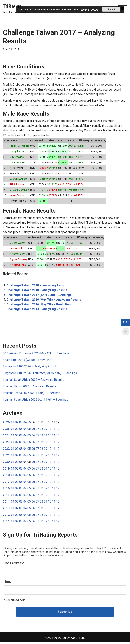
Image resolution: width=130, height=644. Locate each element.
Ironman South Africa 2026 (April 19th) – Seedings (36, 401)
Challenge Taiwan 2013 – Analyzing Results (37, 310)
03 (21, 424)
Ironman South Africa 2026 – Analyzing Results (33, 381)
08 (41, 430)
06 (33, 430)
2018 (6, 477)
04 (25, 424)
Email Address (14, 565)
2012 (6, 517)
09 (46, 430)
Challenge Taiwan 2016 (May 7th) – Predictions (40, 306)
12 (58, 430)
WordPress (78, 640)
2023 (6, 444)
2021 (6, 457)
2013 (6, 510)
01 (13, 424)
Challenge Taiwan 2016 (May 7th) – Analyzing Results (44, 301)
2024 (6, 437)
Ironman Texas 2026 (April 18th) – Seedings (32, 394)
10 (50, 430)
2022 (6, 450)
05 (29, 424)
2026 (6, 424)
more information (89, 9)
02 (17, 424)
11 (54, 430)
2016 (6, 490)
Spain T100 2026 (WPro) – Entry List (27, 361)
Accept (111, 9)
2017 (6, 484)
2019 (6, 470)
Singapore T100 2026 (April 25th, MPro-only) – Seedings (40, 375)
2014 (6, 504)
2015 (6, 497)
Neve (48, 640)
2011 (6, 524)
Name (8, 584)
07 (37, 430)
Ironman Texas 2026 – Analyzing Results (29, 388)
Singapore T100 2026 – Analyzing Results (30, 368)
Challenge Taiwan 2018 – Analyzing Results (37, 291)
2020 (6, 464)
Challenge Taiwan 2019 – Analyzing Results (37, 287)
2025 (6, 430)
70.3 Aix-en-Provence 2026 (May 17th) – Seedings (36, 355)
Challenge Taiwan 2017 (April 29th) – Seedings (39, 296)
